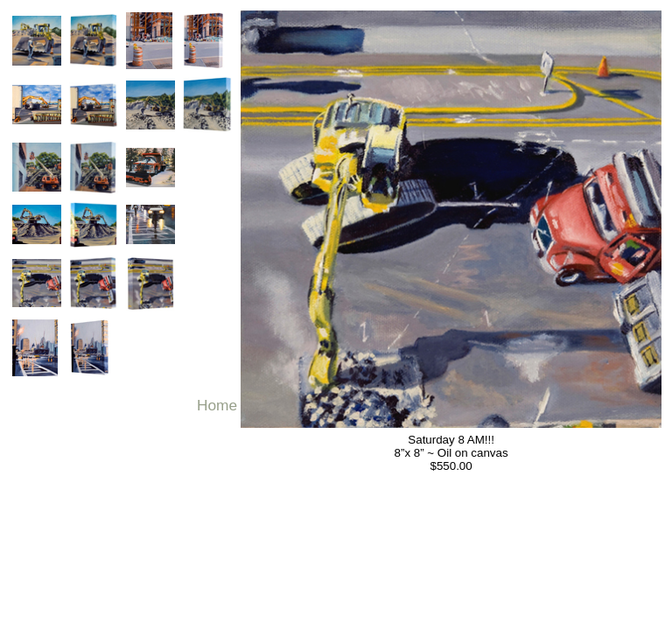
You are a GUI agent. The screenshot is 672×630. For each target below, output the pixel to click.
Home (217, 405)
